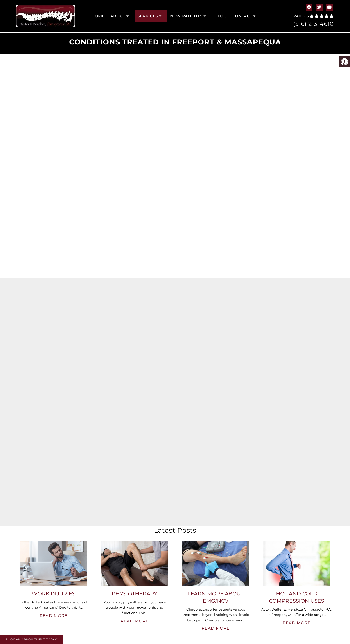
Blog (221, 16)
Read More (54, 616)
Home (98, 16)
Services (148, 16)
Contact (242, 16)
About (118, 16)
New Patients (186, 16)
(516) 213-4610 (314, 24)
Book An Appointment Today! (32, 639)
